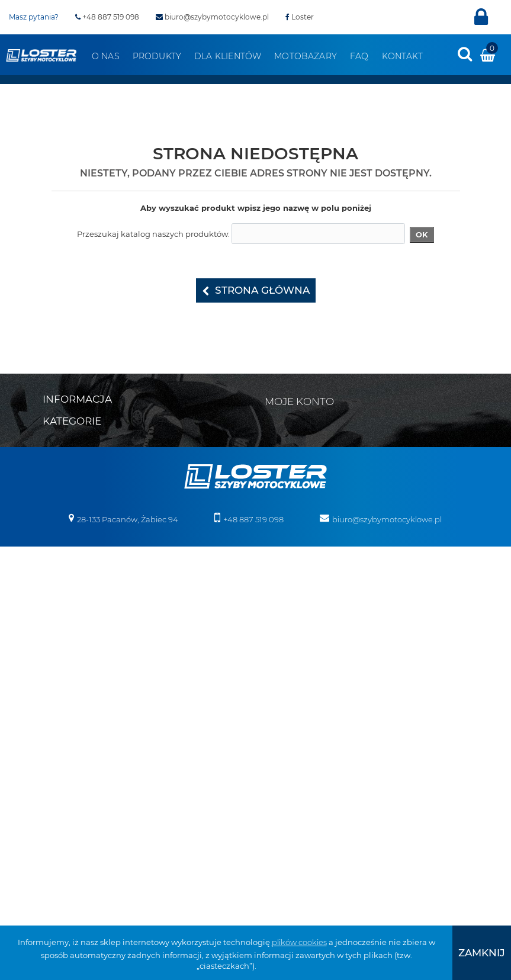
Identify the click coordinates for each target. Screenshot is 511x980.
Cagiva (56, 624)
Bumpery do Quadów (301, 655)
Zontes (272, 593)
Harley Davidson (74, 686)
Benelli (56, 578)
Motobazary (306, 56)
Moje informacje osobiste (321, 469)
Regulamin (64, 449)
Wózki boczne (286, 840)
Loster (300, 17)
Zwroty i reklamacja (80, 495)
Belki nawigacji (288, 670)
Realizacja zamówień (83, 464)
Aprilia (54, 547)
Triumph (59, 855)
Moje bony (293, 484)
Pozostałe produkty (296, 855)
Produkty (157, 56)
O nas (106, 56)
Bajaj (52, 563)
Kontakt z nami (72, 433)
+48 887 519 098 (107, 17)
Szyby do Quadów (294, 809)
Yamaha (275, 578)
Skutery (274, 609)
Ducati (55, 670)
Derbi (53, 655)
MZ (49, 809)
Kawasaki (61, 747)
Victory (272, 563)
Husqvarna (64, 716)
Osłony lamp (283, 747)
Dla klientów (228, 56)
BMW (53, 609)
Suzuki (56, 840)
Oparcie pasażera (293, 716)
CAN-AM (59, 640)
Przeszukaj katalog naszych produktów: (153, 234)
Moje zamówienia (307, 423)
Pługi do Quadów (293, 640)
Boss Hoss (62, 593)
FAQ (359, 56)
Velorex (273, 547)
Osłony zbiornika (291, 763)
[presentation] (465, 54)
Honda (56, 701)
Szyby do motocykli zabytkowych (322, 793)
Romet (56, 824)
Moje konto (299, 401)
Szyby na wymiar (292, 824)
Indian (55, 732)
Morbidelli (61, 793)
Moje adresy (296, 454)
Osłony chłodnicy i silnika (306, 732)
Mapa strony (66, 418)
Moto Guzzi (64, 778)
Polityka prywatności (82, 510)
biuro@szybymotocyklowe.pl (212, 17)
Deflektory (279, 701)
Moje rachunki (301, 438)
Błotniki (274, 686)
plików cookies (299, 942)
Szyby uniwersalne (295, 778)
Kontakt (402, 56)
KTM (51, 763)
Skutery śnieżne (290, 624)
